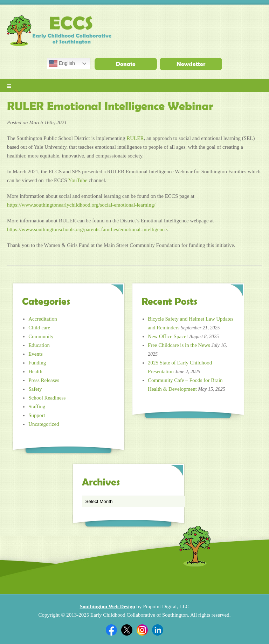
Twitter (127, 630)
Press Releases (44, 380)
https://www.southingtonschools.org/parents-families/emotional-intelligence (87, 229)
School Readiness (47, 398)
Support (37, 415)
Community (41, 336)
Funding (37, 363)
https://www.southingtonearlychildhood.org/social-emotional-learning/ (81, 205)
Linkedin (158, 630)
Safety (35, 389)
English (62, 63)
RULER (135, 138)
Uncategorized (44, 424)
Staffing (37, 407)
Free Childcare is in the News (179, 345)
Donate (126, 64)
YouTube (78, 180)
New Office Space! (168, 336)
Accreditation (43, 319)
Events (36, 354)
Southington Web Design (108, 606)
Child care (39, 328)
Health (35, 371)
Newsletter (191, 64)
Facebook (111, 630)
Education (39, 345)
